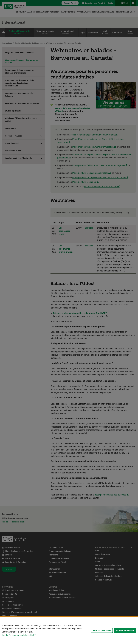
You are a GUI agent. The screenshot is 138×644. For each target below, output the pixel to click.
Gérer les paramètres (102, 630)
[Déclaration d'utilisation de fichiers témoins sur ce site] (69, 630)
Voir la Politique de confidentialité (17, 635)
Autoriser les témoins (125, 630)
